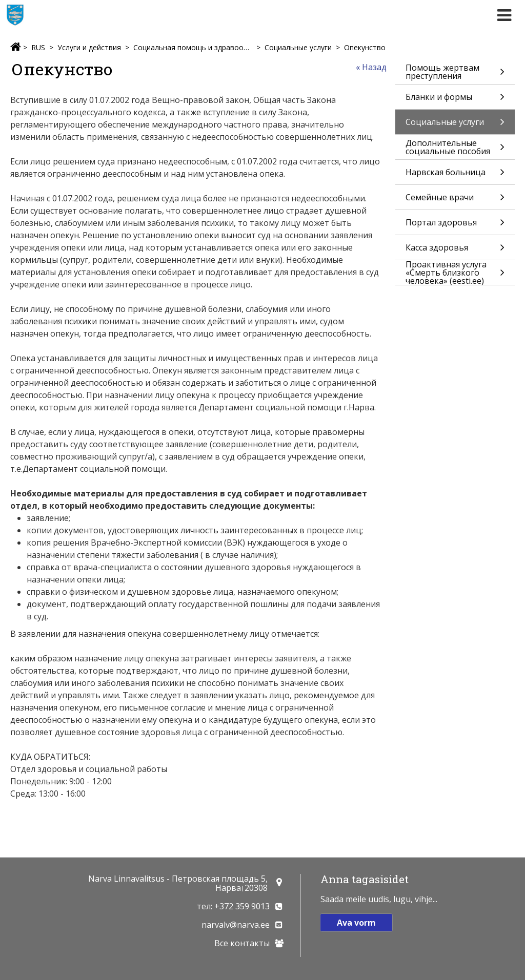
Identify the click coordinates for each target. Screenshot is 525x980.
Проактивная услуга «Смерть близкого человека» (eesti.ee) (455, 273)
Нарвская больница (455, 175)
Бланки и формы (455, 100)
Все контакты (242, 943)
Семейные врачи (455, 201)
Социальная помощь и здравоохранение (193, 47)
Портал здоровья (455, 226)
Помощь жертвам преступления (455, 73)
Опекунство (365, 47)
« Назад (371, 67)
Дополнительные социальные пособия (455, 148)
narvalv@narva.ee (236, 925)
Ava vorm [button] (356, 923)
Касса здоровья (455, 251)
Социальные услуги (298, 47)
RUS (38, 47)
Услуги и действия (89, 47)
